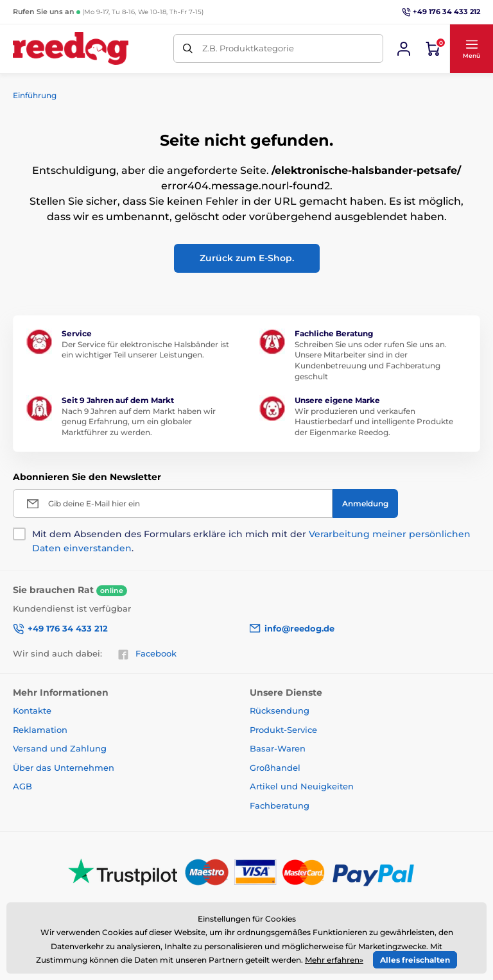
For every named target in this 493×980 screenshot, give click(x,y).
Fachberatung (280, 805)
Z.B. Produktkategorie (248, 48)
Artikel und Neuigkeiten (302, 786)
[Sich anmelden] (404, 49)
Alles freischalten (415, 960)
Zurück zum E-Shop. (247, 258)
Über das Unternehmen (64, 768)
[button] (471, 49)
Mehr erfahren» (334, 960)
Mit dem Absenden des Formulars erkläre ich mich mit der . (251, 541)
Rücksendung (280, 710)
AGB (22, 786)
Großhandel (275, 768)
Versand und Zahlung (60, 748)
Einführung (35, 95)
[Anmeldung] (365, 503)
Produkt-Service (283, 730)
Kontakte (32, 710)
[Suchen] (188, 48)
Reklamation (40, 730)
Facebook (147, 654)
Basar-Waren (278, 748)
